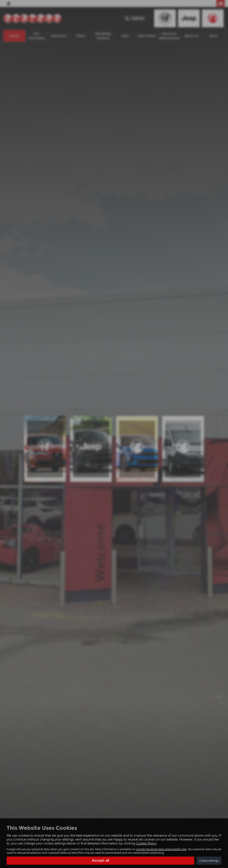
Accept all (101, 860)
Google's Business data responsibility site (161, 849)
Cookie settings (209, 861)
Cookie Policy (146, 843)
